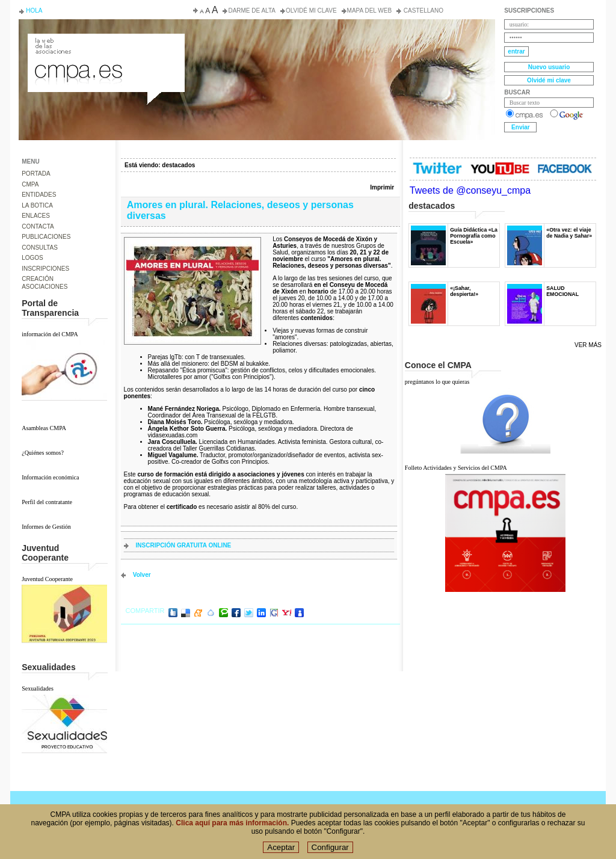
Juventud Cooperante (47, 579)
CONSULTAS (40, 248)
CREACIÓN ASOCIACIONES (45, 283)
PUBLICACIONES (46, 237)
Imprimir (382, 187)
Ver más (588, 345)
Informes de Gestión (46, 527)
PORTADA (36, 174)
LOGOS (32, 258)
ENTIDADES (39, 195)
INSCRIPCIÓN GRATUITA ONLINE (184, 545)
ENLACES (36, 216)
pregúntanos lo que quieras (437, 382)
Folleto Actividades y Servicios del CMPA (456, 468)
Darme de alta (252, 11)
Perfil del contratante (47, 502)
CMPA (30, 184)
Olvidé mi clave (311, 11)
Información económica (50, 477)
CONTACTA (38, 226)
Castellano (423, 11)
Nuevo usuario (549, 67)
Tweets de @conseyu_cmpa (470, 190)
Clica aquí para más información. (232, 823)
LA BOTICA (37, 205)
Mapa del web (369, 11)
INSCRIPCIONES (45, 269)
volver (142, 575)
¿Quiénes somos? (43, 453)
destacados (178, 165)
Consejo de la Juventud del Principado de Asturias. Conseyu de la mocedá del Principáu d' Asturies (105, 45)
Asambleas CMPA (44, 428)
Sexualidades (38, 688)
